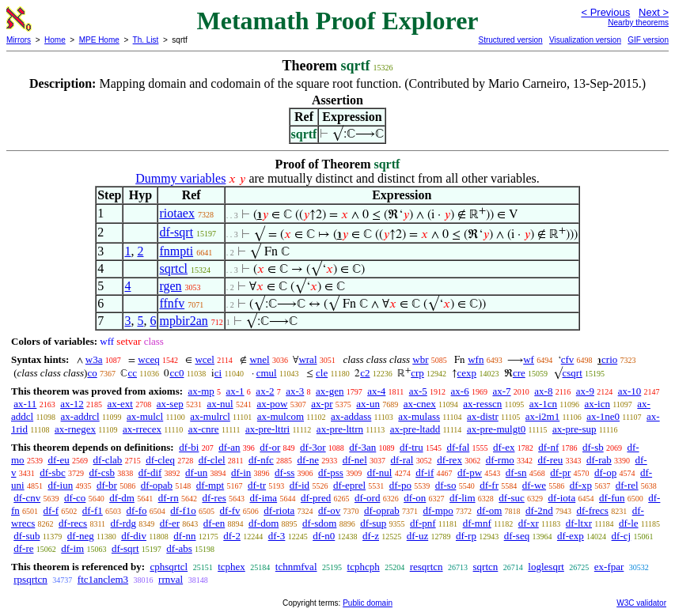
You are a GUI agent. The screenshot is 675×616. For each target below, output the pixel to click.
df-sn (516, 472)
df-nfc (261, 460)
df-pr (560, 472)
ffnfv (172, 303)
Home (55, 40)
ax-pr (322, 404)
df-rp (466, 536)
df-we (534, 485)
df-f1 (93, 510)
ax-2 (265, 391)
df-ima (263, 498)
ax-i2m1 (542, 416)
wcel (205, 359)
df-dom (264, 523)
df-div (134, 536)
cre (519, 373)
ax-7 (501, 391)
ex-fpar (609, 567)
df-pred (316, 498)
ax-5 (418, 391)
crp (417, 373)
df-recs (73, 523)
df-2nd (539, 510)
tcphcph (364, 567)
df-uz (417, 536)
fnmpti (176, 251)
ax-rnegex (75, 429)
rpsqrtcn (30, 579)
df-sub (27, 536)
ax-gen (330, 391)
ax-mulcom (281, 416)
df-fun (612, 498)
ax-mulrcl (210, 416)
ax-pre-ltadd (415, 429)
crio (609, 359)
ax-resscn (482, 404)
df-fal (458, 447)
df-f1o (183, 510)
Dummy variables (180, 178)
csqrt (573, 373)
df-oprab (382, 510)
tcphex (231, 567)
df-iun (60, 485)
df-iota (562, 498)
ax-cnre (204, 429)
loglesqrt (546, 567)
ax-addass (351, 416)
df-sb (593, 447)
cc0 (176, 373)
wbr (420, 359)
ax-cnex (420, 404)
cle (322, 373)
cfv (568, 359)
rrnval (171, 579)
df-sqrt (176, 232)
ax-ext (119, 404)
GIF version (648, 40)
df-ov (329, 510)
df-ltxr (579, 523)
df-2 (232, 536)
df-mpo (438, 510)
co (92, 373)
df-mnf (477, 523)
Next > (654, 12)
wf (529, 359)
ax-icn (597, 404)
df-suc (512, 498)
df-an (229, 447)
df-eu (58, 460)
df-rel (627, 485)
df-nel (355, 460)
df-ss (284, 472)
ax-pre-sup (575, 429)
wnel (259, 359)
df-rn (169, 498)
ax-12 (72, 404)
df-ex (504, 447)
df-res (214, 498)
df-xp (581, 485)
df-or (270, 447)
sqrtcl (173, 268)
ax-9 (585, 391)
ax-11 (25, 404)
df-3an (362, 447)
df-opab (157, 485)
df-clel (212, 460)
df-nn (184, 536)
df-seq (517, 536)
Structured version (510, 40)
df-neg (81, 536)
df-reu (551, 460)
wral (307, 359)
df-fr (489, 485)
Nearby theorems (638, 23)
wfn (476, 359)
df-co (75, 498)
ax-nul (220, 404)
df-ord (368, 498)
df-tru (411, 447)
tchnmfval (296, 567)
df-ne (308, 460)
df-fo (137, 510)
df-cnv (27, 498)
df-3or (313, 447)
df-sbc (53, 472)
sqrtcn (486, 567)
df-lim (463, 498)
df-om (490, 510)
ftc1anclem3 (103, 579)
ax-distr (483, 416)
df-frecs (593, 510)
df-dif (150, 472)
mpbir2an (183, 321)
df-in (241, 472)
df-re (23, 548)
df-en (214, 523)
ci (218, 373)
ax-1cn (543, 404)
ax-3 (295, 391)
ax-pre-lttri (267, 429)
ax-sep (170, 404)
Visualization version (585, 40)
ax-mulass (419, 416)
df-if (425, 472)
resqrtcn (427, 567)
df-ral (402, 460)
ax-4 (376, 391)
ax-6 (460, 391)
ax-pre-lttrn (340, 429)
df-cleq (160, 460)
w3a (94, 359)
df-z (371, 536)
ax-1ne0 (603, 416)
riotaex (176, 213)
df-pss (331, 472)
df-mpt (210, 485)
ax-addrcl (80, 416)
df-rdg (124, 523)
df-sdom (319, 523)
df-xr (529, 523)
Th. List (146, 40)
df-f (51, 510)
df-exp (571, 536)
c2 (365, 373)
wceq (148, 359)
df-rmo (500, 460)
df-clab (108, 460)
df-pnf (423, 523)
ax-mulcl (145, 416)
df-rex (449, 460)
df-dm (122, 498)
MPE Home (99, 40)
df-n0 (324, 536)
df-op (605, 472)
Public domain (368, 603)
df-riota (279, 510)
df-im (72, 548)
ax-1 (235, 391)
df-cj (622, 536)
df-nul (380, 472)
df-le (629, 523)
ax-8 (543, 391)
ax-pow (272, 404)
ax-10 (630, 391)
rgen (170, 286)
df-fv (230, 510)
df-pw (470, 472)
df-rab (599, 460)
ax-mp (201, 391)
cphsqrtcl (169, 567)
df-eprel (349, 485)
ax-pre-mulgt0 (496, 429)
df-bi (189, 447)
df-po (400, 485)
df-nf (548, 447)
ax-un (368, 404)
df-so (446, 485)
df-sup (373, 523)
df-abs (179, 548)
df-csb (102, 472)
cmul (267, 373)
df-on (415, 498)
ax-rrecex (142, 429)
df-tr (257, 485)
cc (132, 373)
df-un (196, 472)
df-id (300, 485)
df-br (107, 485)
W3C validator (641, 603)
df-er (170, 523)
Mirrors (19, 40)
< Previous (605, 12)
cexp (467, 373)
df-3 (277, 536)
